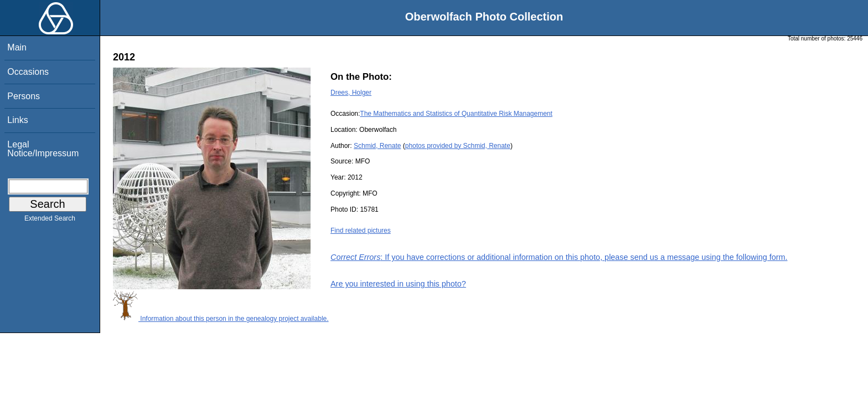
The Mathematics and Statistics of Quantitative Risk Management (456, 114)
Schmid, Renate (377, 146)
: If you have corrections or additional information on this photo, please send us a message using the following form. (559, 257)
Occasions (28, 72)
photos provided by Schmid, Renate (458, 146)
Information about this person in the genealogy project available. (221, 319)
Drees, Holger (351, 93)
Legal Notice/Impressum (43, 149)
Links (17, 120)
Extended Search (50, 221)
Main (17, 47)
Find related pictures (361, 231)
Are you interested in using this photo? (398, 284)
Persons (24, 96)
